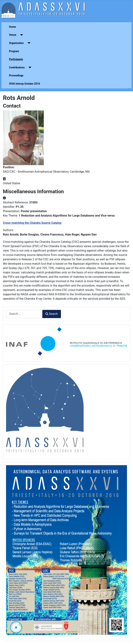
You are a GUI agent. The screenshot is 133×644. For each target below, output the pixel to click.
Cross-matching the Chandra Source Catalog (32, 223)
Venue (13, 35)
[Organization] (28, 43)
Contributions (17, 67)
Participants (16, 59)
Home (12, 27)
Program (14, 51)
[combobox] (24, 314)
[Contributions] (29, 67)
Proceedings (16, 75)
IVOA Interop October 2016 (25, 84)
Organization (17, 43)
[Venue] (21, 35)
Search (52, 314)
